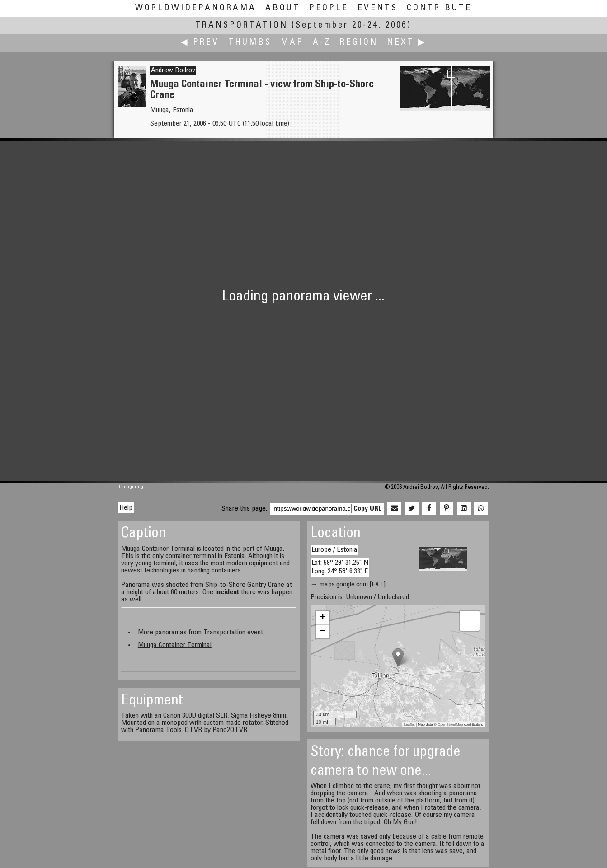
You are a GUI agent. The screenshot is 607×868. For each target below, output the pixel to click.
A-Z (322, 43)
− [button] (323, 632)
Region (359, 43)
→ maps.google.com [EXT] (348, 585)
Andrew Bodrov (173, 70)
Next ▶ (407, 43)
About (283, 8)
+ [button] (323, 618)
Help (126, 508)
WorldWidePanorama (196, 8)
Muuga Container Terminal (175, 645)
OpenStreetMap (450, 725)
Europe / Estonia (334, 550)
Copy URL (368, 509)
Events (378, 8)
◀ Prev (200, 43)
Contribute (439, 8)
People (329, 8)
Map (292, 43)
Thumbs (250, 43)
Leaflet (409, 725)
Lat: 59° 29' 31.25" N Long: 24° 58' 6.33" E (340, 567)
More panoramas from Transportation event (200, 633)
